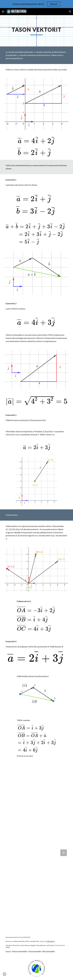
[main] (36, 31)
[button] (3, 12)
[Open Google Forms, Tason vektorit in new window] (64, 853)
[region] (36, 4)
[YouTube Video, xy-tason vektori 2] (36, 825)
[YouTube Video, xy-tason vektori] (36, 783)
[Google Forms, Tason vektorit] (36, 889)
